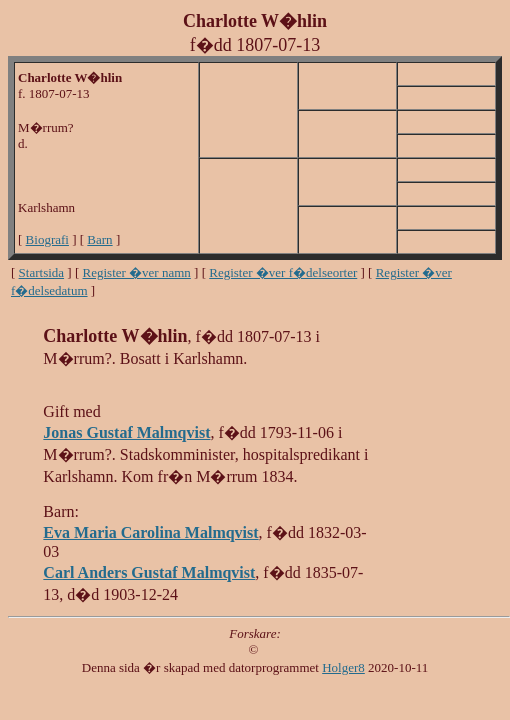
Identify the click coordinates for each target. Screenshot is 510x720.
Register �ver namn (137, 272)
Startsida (42, 272)
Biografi (47, 239)
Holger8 (343, 667)
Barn (99, 239)
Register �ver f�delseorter (283, 272)
